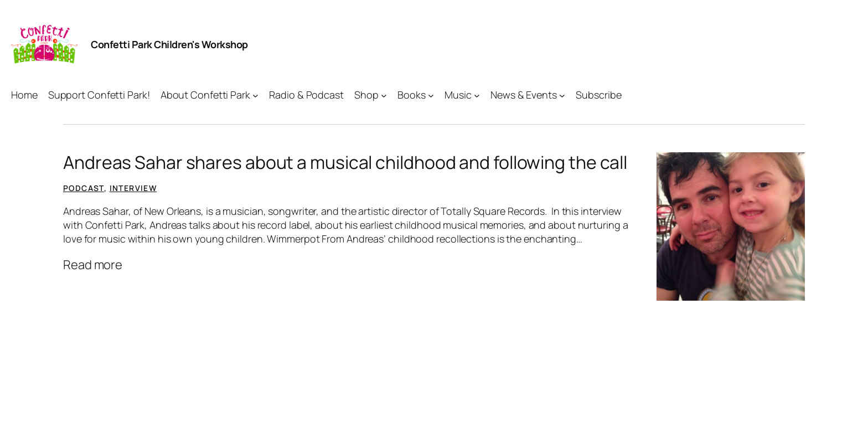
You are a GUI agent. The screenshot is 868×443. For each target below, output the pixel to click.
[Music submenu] (477, 95)
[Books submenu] (431, 95)
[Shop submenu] (384, 95)
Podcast (84, 188)
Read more (93, 265)
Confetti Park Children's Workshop (169, 44)
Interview (133, 188)
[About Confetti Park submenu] (255, 95)
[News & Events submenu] (562, 95)
